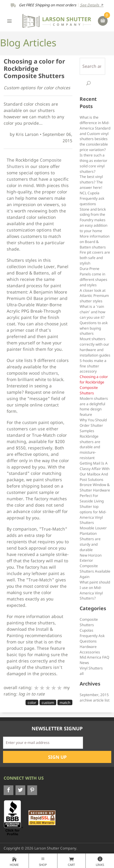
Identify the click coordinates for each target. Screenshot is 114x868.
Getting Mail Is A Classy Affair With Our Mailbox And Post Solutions (95, 471)
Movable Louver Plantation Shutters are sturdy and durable (93, 539)
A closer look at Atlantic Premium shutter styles (94, 296)
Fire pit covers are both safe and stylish (95, 258)
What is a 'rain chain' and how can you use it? (92, 312)
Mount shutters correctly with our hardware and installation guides (95, 347)
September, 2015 (94, 695)
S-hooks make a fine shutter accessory (93, 366)
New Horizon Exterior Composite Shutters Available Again (95, 566)
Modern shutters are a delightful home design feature (94, 406)
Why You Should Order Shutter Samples (93, 425)
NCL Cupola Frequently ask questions (92, 198)
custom (48, 703)
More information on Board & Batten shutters (95, 242)
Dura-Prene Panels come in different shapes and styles (93, 277)
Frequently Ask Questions (92, 638)
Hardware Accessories (90, 649)
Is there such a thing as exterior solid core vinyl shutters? (93, 163)
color (32, 703)
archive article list (95, 700)
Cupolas (86, 630)
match (65, 703)
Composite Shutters (89, 622)
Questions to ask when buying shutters (94, 328)
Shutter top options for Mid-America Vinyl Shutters (93, 515)
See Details (92, 5)
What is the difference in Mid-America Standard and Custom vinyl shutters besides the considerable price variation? (95, 133)
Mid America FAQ (94, 657)
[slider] (48, 688)
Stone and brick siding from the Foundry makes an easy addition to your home (93, 220)
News (84, 663)
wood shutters (43, 373)
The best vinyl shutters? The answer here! (91, 182)
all (82, 673)
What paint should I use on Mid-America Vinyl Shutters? (95, 590)
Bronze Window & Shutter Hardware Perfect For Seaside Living (95, 493)
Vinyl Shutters (91, 668)
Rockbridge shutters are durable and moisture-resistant (90, 447)
